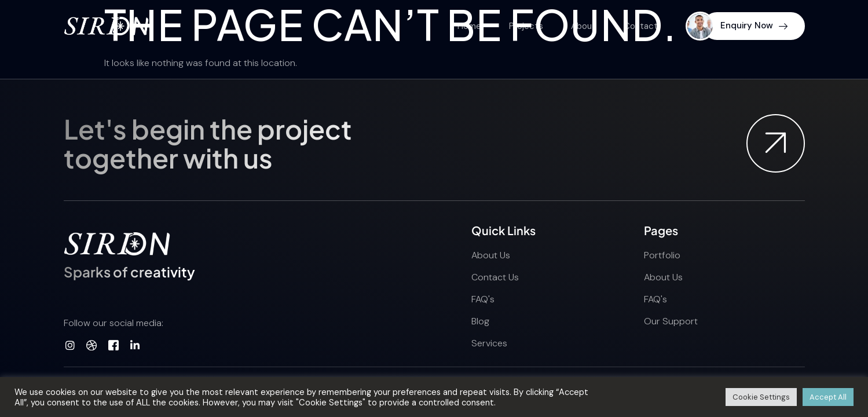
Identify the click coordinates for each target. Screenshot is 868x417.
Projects (526, 26)
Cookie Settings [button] (761, 397)
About (583, 26)
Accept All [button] (828, 397)
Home (469, 26)
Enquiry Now (754, 25)
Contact (641, 26)
